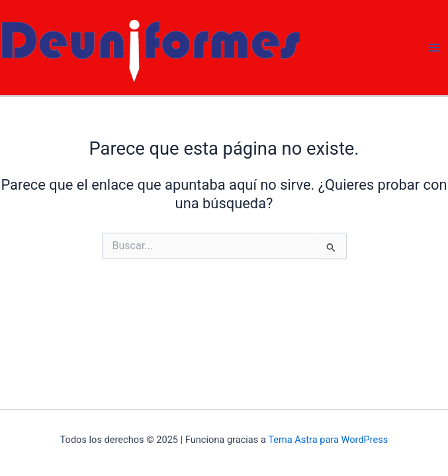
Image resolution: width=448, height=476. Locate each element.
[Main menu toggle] (434, 48)
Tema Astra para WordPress (328, 440)
